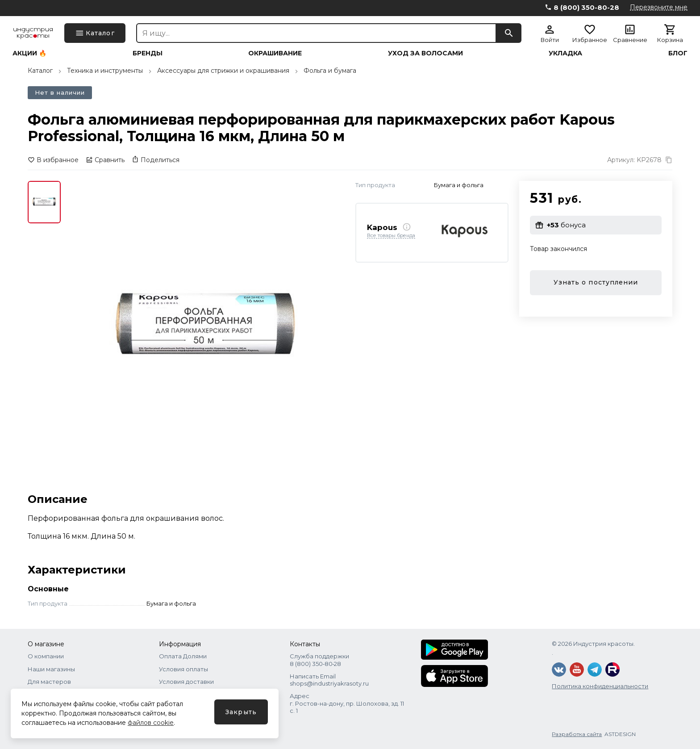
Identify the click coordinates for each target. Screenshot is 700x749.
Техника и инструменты (105, 71)
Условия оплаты (183, 669)
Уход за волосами (425, 53)
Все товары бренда (391, 236)
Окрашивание (275, 53)
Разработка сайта (577, 734)
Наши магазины (51, 669)
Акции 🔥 (29, 53)
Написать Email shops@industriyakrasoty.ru (329, 680)
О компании (46, 656)
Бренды (148, 53)
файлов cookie (151, 723)
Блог (678, 53)
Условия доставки (186, 682)
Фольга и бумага (330, 71)
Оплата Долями (183, 656)
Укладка (565, 53)
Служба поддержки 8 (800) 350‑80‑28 (319, 660)
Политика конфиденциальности (600, 686)
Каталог (40, 71)
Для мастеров (49, 682)
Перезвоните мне (659, 7)
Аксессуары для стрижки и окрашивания (223, 71)
